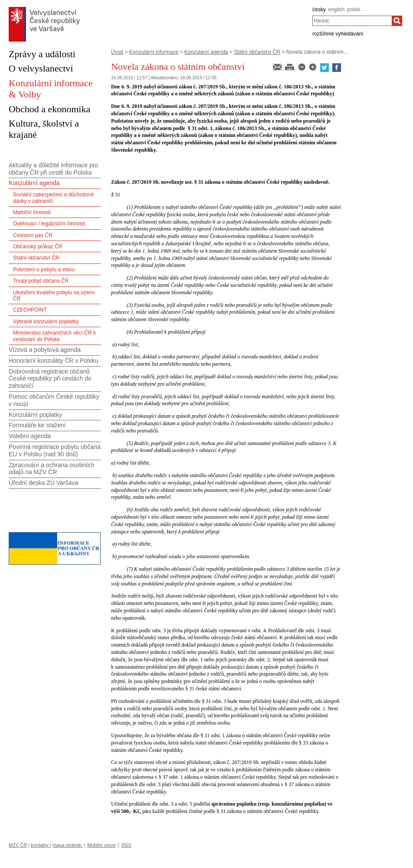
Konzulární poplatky (35, 415)
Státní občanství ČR (257, 52)
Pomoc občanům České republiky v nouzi (54, 400)
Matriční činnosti (32, 212)
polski (354, 10)
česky (319, 10)
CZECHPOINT (30, 310)
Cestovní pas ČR (33, 235)
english (336, 10)
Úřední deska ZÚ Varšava (43, 483)
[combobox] (352, 21)
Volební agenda (30, 436)
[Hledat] (397, 21)
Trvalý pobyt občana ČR (41, 281)
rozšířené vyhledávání (338, 34)
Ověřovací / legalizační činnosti (49, 224)
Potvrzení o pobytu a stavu (44, 270)
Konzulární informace (154, 52)
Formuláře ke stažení (37, 425)
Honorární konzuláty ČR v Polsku (53, 361)
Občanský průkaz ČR (38, 247)
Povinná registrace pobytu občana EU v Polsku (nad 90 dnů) (55, 450)
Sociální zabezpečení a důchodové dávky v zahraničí (53, 198)
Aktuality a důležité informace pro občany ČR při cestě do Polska (53, 169)
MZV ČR (18, 845)
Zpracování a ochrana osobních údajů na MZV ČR (51, 469)
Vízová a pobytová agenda (45, 350)
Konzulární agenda (206, 52)
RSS (126, 845)
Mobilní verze (101, 845)
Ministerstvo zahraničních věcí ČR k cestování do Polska (54, 336)
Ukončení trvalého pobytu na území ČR (54, 296)
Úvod (117, 52)
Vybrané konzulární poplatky (46, 322)
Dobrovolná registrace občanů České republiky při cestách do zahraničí (50, 379)
